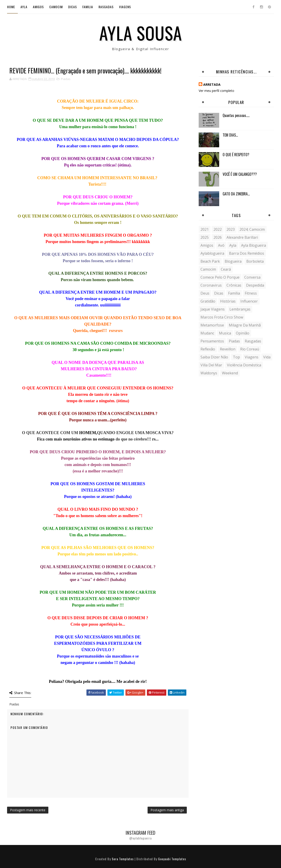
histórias (228, 301)
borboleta (255, 261)
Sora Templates (123, 859)
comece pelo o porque (220, 277)
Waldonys (209, 373)
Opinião (243, 333)
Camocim (56, 7)
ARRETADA (212, 84)
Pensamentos (212, 341)
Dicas (73, 7)
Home (11, 7)
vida (267, 357)
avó (221, 245)
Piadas (66, 79)
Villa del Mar (211, 365)
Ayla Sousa (141, 33)
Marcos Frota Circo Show (222, 317)
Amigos (38, 7)
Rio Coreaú (250, 349)
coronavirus (211, 285)
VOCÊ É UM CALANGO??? (240, 174)
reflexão (208, 349)
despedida (255, 285)
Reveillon (228, 349)
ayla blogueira (254, 245)
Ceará (226, 269)
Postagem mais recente (28, 810)
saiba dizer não (214, 357)
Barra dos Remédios (247, 253)
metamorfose (212, 325)
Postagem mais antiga (167, 810)
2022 (218, 229)
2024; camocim (252, 229)
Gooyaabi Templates (172, 859)
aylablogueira (212, 253)
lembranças (240, 309)
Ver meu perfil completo (216, 91)
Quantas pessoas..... (236, 115)
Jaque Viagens (213, 309)
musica (225, 333)
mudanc (207, 333)
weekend (230, 373)
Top (236, 357)
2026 (218, 237)
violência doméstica (244, 365)
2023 (231, 229)
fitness (251, 293)
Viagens (125, 7)
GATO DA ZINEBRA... (236, 194)
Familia (88, 7)
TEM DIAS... (230, 135)
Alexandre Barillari (242, 237)
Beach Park (210, 261)
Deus (205, 293)
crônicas (234, 285)
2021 (205, 229)
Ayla (24, 7)
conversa (252, 277)
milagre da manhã (245, 325)
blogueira (233, 261)
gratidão (208, 301)
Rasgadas (106, 7)
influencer (249, 301)
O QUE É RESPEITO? (236, 155)
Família (234, 293)
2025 (205, 237)
